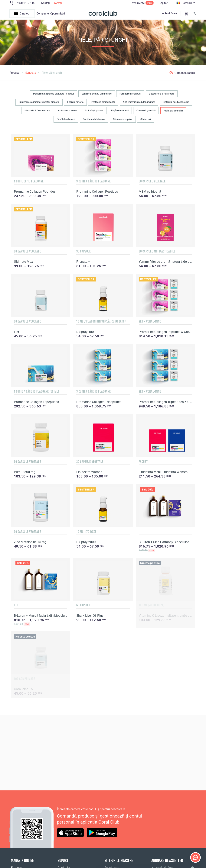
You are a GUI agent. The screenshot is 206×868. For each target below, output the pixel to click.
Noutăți (46, 3)
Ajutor (164, 3)
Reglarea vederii (120, 112)
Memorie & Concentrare (37, 112)
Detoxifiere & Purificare (162, 95)
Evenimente (138, 3)
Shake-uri (146, 121)
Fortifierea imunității (130, 95)
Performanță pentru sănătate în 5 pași (54, 95)
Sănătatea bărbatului (94, 121)
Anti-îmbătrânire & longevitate (139, 104)
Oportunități (58, 14)
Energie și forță (75, 104)
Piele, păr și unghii (173, 112)
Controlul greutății (146, 112)
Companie (43, 14)
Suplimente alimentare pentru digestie (39, 104)
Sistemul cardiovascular (176, 104)
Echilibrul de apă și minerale (96, 95)
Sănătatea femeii (66, 121)
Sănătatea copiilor (123, 121)
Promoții (57, 3)
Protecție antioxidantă (103, 104)
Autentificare (170, 13)
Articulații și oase (94, 112)
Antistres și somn (67, 112)
